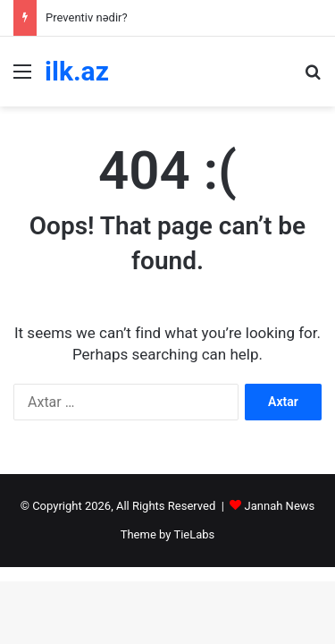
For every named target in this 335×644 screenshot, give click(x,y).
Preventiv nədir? (87, 17)
